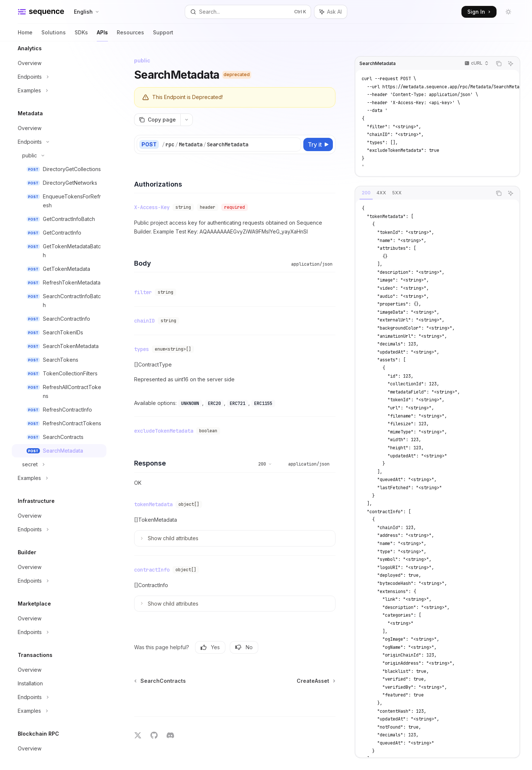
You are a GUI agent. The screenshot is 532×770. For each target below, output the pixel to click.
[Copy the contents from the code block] (499, 64)
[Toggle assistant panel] (331, 12)
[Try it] (318, 144)
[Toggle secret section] (59, 464)
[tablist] (423, 193)
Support (163, 35)
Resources (130, 35)
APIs (102, 35)
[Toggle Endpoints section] (59, 77)
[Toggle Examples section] (59, 91)
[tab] (366, 193)
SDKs (81, 35)
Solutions (54, 35)
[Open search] (248, 12)
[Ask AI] (511, 64)
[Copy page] (157, 120)
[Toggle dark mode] (508, 12)
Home (25, 35)
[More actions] (187, 120)
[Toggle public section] (59, 156)
